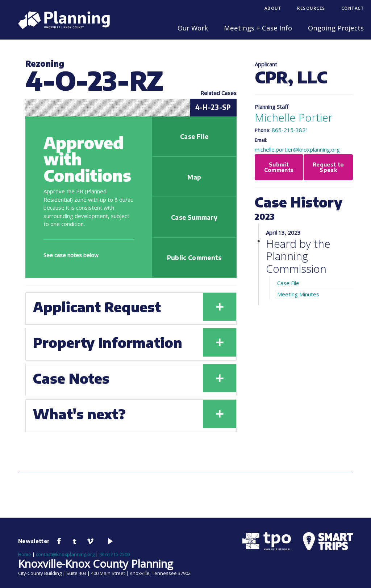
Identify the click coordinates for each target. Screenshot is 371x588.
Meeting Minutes (298, 294)
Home (25, 554)
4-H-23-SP (213, 107)
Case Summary (194, 217)
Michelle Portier (294, 117)
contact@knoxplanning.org (65, 554)
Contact (353, 8)
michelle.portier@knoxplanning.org (297, 149)
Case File (194, 136)
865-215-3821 (290, 130)
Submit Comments (279, 167)
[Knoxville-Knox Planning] (60, 27)
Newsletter (34, 541)
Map (194, 177)
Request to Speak (328, 167)
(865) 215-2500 (114, 554)
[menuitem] (273, 9)
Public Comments (194, 258)
